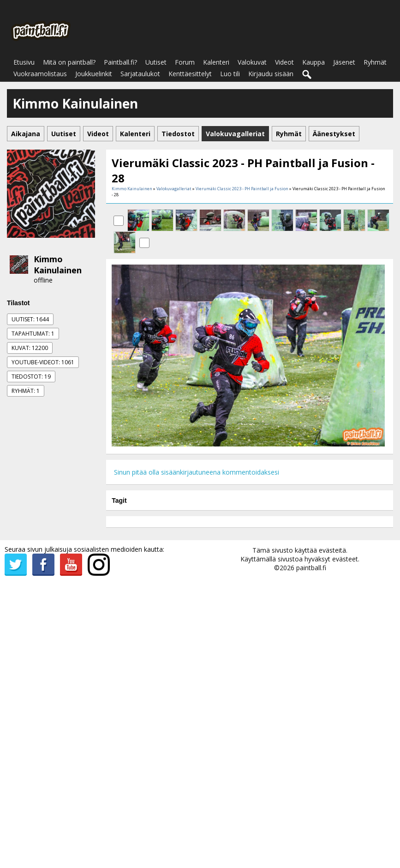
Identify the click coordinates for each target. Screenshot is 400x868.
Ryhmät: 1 (26, 391)
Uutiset (156, 62)
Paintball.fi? (120, 62)
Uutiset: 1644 (30, 319)
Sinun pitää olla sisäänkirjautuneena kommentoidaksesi (197, 472)
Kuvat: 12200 (30, 348)
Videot (284, 62)
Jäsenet (344, 62)
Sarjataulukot (140, 74)
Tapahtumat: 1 (33, 334)
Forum (185, 62)
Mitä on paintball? (69, 62)
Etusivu (24, 62)
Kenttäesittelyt (190, 74)
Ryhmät (375, 62)
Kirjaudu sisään (271, 74)
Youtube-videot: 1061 (43, 362)
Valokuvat (252, 62)
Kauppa (313, 62)
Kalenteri (216, 62)
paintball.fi (311, 568)
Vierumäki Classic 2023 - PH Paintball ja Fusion (242, 189)
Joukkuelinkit (94, 74)
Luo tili (230, 74)
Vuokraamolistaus (40, 74)
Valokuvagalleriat (174, 189)
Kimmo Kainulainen (58, 265)
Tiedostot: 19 (31, 377)
